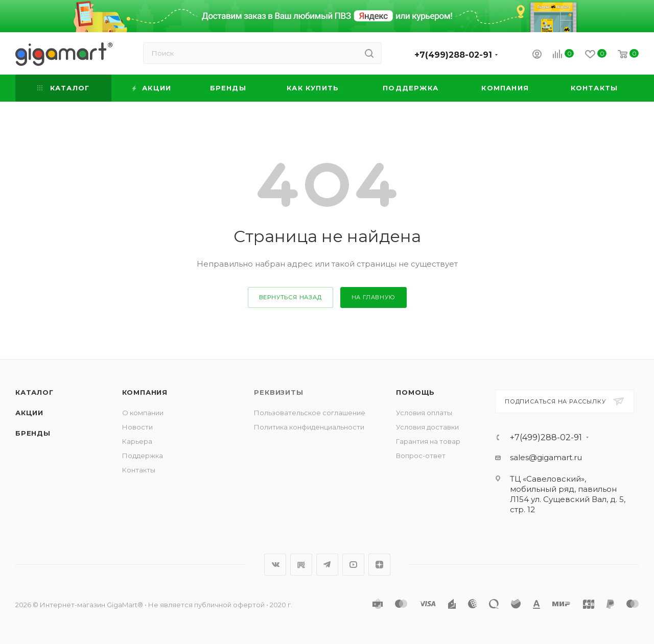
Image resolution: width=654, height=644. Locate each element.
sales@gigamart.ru (546, 457)
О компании (143, 413)
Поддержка (143, 456)
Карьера (137, 441)
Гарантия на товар (428, 441)
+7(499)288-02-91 (453, 55)
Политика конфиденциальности (309, 427)
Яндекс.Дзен (379, 565)
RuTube (301, 565)
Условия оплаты (424, 413)
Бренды (33, 433)
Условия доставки (427, 427)
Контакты (139, 470)
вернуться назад (290, 297)
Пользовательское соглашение (310, 413)
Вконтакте (275, 565)
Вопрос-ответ (421, 456)
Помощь (415, 392)
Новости (137, 427)
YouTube (353, 565)
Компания (145, 392)
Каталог (34, 392)
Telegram (327, 565)
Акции (29, 413)
